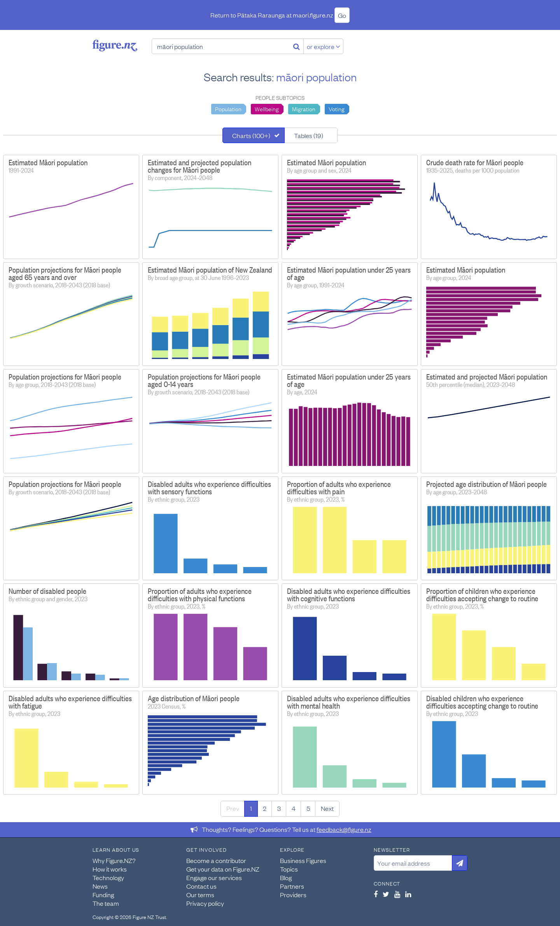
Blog (286, 877)
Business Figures (303, 860)
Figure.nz (115, 46)
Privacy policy (205, 903)
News (100, 886)
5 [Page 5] (308, 808)
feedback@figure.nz (344, 829)
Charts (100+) (251, 135)
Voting (337, 109)
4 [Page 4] (294, 808)
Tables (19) (309, 135)
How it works (110, 869)
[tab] (254, 135)
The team (106, 903)
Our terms (200, 894)
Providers (293, 894)
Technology (108, 877)
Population (228, 109)
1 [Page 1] (251, 808)
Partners (292, 886)
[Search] (297, 46)
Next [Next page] (327, 808)
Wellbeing (267, 109)
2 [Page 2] (265, 808)
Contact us (201, 886)
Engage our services (214, 877)
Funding (103, 894)
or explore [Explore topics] (324, 46)
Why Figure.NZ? (114, 860)
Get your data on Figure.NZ (223, 869)
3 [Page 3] (279, 808)
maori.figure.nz (313, 15)
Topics (289, 869)
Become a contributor (216, 860)
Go (342, 15)
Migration (304, 109)
